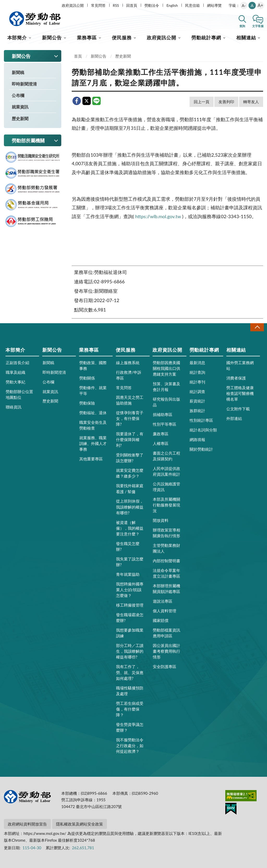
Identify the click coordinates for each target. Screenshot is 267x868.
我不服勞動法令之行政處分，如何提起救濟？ (130, 745)
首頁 (78, 56)
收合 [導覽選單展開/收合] (257, 327)
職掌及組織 (16, 372)
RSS (116, 5)
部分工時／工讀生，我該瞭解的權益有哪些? (130, 651)
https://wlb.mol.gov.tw (158, 216)
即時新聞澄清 (24, 84)
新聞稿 (18, 72)
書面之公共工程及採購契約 (166, 456)
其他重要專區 (91, 459)
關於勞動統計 (201, 449)
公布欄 (18, 95)
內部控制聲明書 (166, 561)
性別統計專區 (201, 420)
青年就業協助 (128, 574)
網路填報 (197, 439)
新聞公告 (52, 38)
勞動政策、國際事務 (93, 365)
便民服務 (122, 38)
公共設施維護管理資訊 (166, 487)
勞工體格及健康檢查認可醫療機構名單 (240, 393)
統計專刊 (197, 382)
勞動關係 (87, 378)
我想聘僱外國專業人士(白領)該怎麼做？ (130, 590)
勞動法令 (152, 5)
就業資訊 (20, 107)
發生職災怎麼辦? (128, 546)
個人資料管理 (165, 611)
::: (3, 4)
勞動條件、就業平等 (93, 390)
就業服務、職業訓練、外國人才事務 (93, 443)
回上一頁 (202, 102)
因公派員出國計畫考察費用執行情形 (166, 651)
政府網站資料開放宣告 (27, 824)
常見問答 (98, 5)
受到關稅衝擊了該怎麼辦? (130, 458)
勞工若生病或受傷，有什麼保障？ (130, 709)
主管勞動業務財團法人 (166, 548)
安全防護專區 (165, 667)
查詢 (242, 26)
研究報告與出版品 (166, 402)
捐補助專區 (163, 414)
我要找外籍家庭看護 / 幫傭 (130, 488)
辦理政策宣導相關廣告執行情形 (166, 533)
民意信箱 (192, 5)
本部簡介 (17, 38)
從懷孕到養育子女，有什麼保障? (130, 418)
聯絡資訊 (14, 407)
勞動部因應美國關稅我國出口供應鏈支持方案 (166, 368)
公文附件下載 (238, 409)
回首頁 (132, 5)
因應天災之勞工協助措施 (130, 400)
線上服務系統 (128, 363)
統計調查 (197, 392)
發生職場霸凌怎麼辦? (130, 618)
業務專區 (87, 38)
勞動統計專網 (206, 38)
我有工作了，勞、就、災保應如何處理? (130, 672)
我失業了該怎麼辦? (130, 562)
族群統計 (197, 411)
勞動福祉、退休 (93, 413)
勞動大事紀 (16, 382)
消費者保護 (236, 378)
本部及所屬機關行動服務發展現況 (166, 505)
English (172, 5)
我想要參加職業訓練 (130, 633)
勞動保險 (87, 403)
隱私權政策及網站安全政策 (80, 824)
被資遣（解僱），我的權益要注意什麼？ (130, 528)
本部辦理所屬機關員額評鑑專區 (166, 589)
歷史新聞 (20, 118)
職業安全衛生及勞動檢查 (93, 425)
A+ (260, 5)
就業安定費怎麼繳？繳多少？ (130, 473)
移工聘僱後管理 (130, 605)
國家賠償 (161, 620)
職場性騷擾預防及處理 (130, 691)
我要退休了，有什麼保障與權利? (130, 439)
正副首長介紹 (17, 363)
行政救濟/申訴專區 (129, 375)
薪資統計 (197, 401)
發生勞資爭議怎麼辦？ (130, 727)
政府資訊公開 (73, 5)
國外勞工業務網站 (240, 365)
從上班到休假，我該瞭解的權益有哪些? (130, 507)
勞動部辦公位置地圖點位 (19, 394)
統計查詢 (197, 372)
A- (244, 5)
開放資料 (161, 520)
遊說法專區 (163, 601)
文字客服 (258, 26)
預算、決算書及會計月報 (166, 387)
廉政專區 (161, 434)
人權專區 (161, 443)
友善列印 (226, 102)
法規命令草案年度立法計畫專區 (166, 573)
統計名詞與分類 (203, 430)
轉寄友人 (251, 102)
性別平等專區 (165, 424)
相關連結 (246, 38)
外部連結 (234, 418)
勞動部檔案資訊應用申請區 (166, 633)
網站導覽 (214, 5)
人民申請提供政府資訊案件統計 (166, 471)
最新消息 (197, 363)
